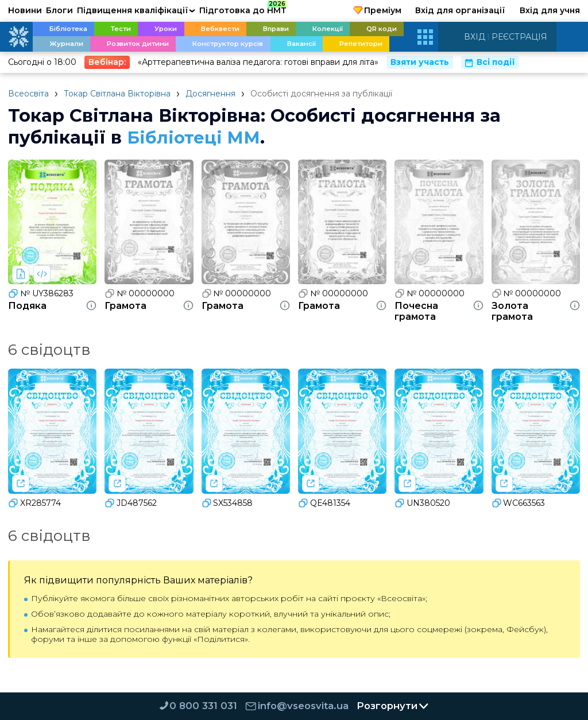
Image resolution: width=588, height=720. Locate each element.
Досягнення (210, 94)
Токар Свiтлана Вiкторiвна (117, 94)
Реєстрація (519, 37)
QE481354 (324, 503)
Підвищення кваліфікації (136, 10)
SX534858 (227, 503)
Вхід (475, 37)
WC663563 (519, 503)
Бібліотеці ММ (196, 137)
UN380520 (422, 503)
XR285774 (34, 503)
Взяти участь (420, 62)
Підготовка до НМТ (243, 9)
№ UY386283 (41, 293)
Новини (25, 10)
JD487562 (131, 503)
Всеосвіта (28, 94)
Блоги (59, 10)
